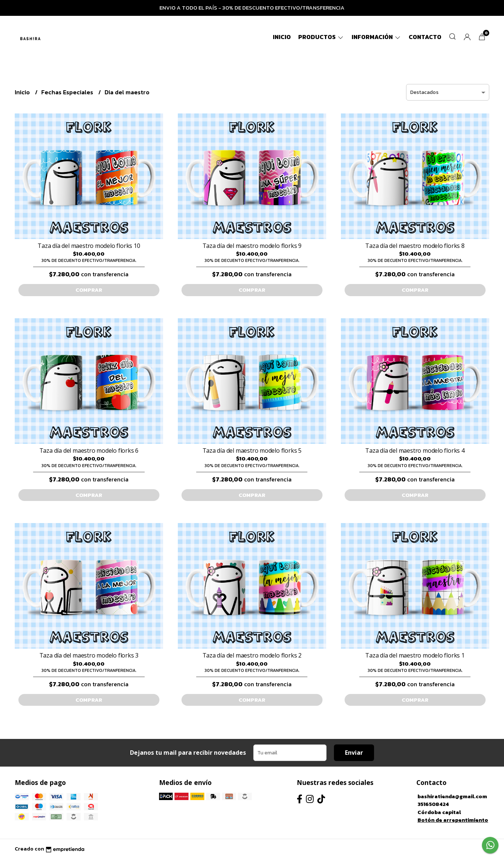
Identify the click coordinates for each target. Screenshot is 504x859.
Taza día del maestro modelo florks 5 (252, 450)
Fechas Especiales (68, 92)
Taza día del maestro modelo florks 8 (415, 246)
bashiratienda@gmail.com (452, 796)
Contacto (425, 37)
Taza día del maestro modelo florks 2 (252, 655)
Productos (321, 37)
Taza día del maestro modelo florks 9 (252, 246)
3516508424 (433, 804)
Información (376, 37)
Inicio (282, 37)
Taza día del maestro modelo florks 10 (89, 246)
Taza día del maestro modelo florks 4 (415, 450)
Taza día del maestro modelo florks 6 (89, 450)
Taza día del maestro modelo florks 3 (89, 655)
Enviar (354, 753)
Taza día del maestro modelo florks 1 (415, 655)
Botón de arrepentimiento (453, 820)
